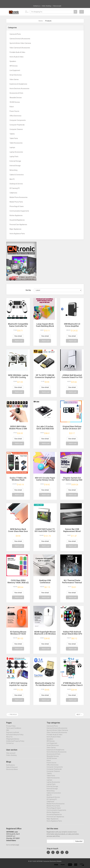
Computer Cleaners (16, 129)
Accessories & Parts (16, 93)
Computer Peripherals (17, 125)
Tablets (12, 134)
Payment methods (13, 734)
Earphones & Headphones (18, 84)
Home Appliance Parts (17, 234)
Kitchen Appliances (16, 215)
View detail (18, 336)
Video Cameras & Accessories (20, 48)
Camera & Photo (15, 34)
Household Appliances (17, 220)
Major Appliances (15, 229)
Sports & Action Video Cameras (20, 43)
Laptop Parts (14, 157)
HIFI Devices (14, 66)
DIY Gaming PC (15, 188)
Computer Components (18, 120)
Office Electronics (15, 116)
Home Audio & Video (17, 57)
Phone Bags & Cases (17, 206)
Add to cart (18, 341)
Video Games (14, 79)
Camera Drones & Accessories (20, 39)
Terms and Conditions (14, 730)
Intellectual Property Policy (15, 743)
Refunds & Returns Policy (15, 737)
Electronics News (12, 771)
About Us (9, 739)
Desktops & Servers (16, 184)
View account (57, 6)
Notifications (11, 767)
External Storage (15, 161)
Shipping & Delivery (13, 741)
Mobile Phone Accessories (19, 197)
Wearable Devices (16, 98)
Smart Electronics (16, 75)
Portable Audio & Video (17, 52)
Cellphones (13, 193)
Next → (79, 714)
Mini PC (12, 179)
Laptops (12, 147)
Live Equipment (15, 70)
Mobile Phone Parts (16, 202)
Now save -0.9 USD (32, 2)
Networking (13, 170)
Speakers (13, 61)
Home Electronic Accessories (19, 89)
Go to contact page (13, 847)
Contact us (36, 6)
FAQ (8, 732)
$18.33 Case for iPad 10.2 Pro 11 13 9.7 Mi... (52, 2)
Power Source (14, 111)
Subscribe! (79, 843)
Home (41, 21)
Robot (12, 107)
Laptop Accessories (16, 152)
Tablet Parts (14, 138)
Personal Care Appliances (18, 225)
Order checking (46, 6)
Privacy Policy (11, 728)
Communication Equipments (19, 211)
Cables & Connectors (17, 175)
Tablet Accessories (16, 143)
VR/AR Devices (15, 102)
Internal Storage (15, 166)
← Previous (12, 714)
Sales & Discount (12, 769)
